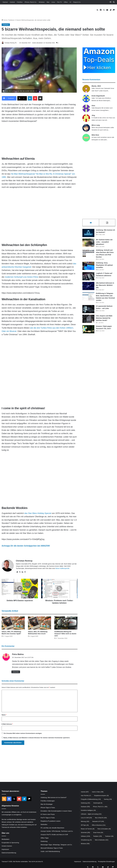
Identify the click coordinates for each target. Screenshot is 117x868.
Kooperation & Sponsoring (10, 843)
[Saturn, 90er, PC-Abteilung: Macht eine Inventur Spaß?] (13, 623)
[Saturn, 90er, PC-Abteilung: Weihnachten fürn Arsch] (40, 623)
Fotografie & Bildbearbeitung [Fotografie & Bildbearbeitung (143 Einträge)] (91, 799)
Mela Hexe (95, 135)
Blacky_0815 (96, 86)
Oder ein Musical (9, 331)
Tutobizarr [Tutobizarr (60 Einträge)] (109, 836)
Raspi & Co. (77, 2)
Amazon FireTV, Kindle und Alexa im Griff (54, 835)
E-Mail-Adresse (7, 724)
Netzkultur (44, 825)
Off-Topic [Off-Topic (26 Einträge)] (85, 825)
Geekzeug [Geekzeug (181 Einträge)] (86, 803)
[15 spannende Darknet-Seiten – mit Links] (88, 310)
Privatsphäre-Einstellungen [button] (106, 862)
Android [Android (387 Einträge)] (85, 792)
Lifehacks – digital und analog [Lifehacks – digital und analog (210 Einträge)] (91, 814)
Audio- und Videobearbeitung (50, 852)
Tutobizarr (11, 20)
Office (66, 2)
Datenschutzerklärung (9, 853)
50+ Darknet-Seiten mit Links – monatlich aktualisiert (104, 243)
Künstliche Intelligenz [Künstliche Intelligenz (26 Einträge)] (88, 811)
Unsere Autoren (7, 846)
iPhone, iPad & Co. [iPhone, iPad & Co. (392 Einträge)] (100, 807)
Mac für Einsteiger (47, 804)
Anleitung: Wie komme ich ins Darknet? (54, 798)
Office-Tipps (45, 838)
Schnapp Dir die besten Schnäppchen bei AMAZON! (26, 546)
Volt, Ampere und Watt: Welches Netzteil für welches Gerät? (104, 319)
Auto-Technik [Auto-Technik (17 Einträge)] (86, 796)
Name (4, 715)
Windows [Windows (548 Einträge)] (85, 844)
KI (70, 2)
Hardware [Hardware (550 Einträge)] (85, 807)
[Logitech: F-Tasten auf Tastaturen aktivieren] (88, 277)
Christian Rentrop (11, 43)
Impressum (5, 850)
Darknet (5, 2)
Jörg (93, 115)
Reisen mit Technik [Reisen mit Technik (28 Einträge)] (88, 829)
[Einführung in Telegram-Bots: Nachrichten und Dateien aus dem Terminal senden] (88, 297)
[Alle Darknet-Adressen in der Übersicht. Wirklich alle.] (88, 287)
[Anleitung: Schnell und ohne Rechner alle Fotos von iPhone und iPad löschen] (88, 254)
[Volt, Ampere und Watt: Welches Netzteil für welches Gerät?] (88, 320)
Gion (93, 106)
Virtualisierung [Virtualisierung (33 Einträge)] (86, 840)
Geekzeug (44, 841)
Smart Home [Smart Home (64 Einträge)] (98, 833)
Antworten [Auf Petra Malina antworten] (16, 672)
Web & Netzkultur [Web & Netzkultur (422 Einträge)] (102, 840)
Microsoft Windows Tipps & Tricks (52, 848)
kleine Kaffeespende (62, 569)
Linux (53, 2)
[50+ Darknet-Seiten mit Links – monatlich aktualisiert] (88, 243)
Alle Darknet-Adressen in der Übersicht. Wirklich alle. (105, 286)
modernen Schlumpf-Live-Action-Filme (21, 277)
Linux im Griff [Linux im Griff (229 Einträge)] (86, 818)
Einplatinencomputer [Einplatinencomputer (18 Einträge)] (101, 796)
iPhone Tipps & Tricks (48, 808)
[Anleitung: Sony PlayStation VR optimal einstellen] (88, 267)
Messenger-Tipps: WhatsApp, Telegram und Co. (56, 845)
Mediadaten (5, 839)
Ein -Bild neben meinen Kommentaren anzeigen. (23, 734)
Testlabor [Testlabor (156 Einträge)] (98, 836)
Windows (42, 2)
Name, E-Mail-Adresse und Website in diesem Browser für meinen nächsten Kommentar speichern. (37, 738)
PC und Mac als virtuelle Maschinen (52, 828)
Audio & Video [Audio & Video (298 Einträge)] (98, 792)
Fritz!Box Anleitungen (48, 801)
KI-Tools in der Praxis (48, 814)
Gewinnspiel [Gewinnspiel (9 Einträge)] (98, 803)
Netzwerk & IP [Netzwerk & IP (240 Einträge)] (98, 822)
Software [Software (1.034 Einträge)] (85, 836)
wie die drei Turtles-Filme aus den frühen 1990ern (52, 328)
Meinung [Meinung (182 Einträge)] (85, 822)
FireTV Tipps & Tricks (48, 818)
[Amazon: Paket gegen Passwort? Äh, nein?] (88, 330)
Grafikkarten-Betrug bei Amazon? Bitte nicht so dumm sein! (65, 634)
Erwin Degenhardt (98, 96)
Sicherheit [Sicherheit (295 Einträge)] (85, 833)
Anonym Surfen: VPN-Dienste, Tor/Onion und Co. (57, 831)
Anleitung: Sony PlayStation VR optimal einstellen (104, 266)
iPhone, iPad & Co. (31, 2)
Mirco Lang (96, 125)
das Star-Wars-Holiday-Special (38, 513)
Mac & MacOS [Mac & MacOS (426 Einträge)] (101, 818)
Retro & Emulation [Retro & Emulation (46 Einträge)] (104, 829)
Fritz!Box (20, 2)
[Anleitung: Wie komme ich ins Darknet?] (88, 234)
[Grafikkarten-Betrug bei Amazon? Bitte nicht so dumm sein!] (66, 623)
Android (12, 2)
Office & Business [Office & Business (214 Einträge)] (99, 825)
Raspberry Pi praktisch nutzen (51, 821)
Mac (48, 2)
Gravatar (9, 734)
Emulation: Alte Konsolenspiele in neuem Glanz (56, 811)
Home (4, 20)
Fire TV (59, 2)
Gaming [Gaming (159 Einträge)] (108, 799)
